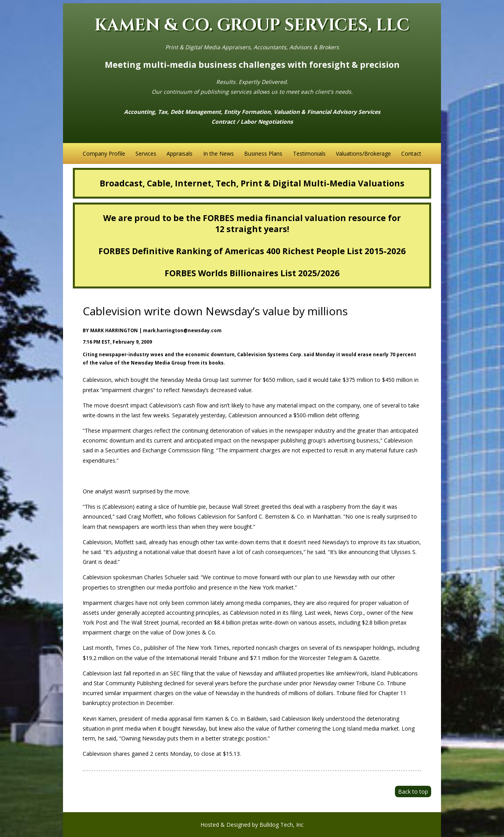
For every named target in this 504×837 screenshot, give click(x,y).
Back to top (413, 791)
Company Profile (104, 153)
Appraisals (180, 153)
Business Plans (263, 153)
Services (146, 153)
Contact (411, 153)
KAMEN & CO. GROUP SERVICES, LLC (252, 25)
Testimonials (309, 153)
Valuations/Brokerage (363, 153)
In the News (219, 153)
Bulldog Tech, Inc (282, 825)
